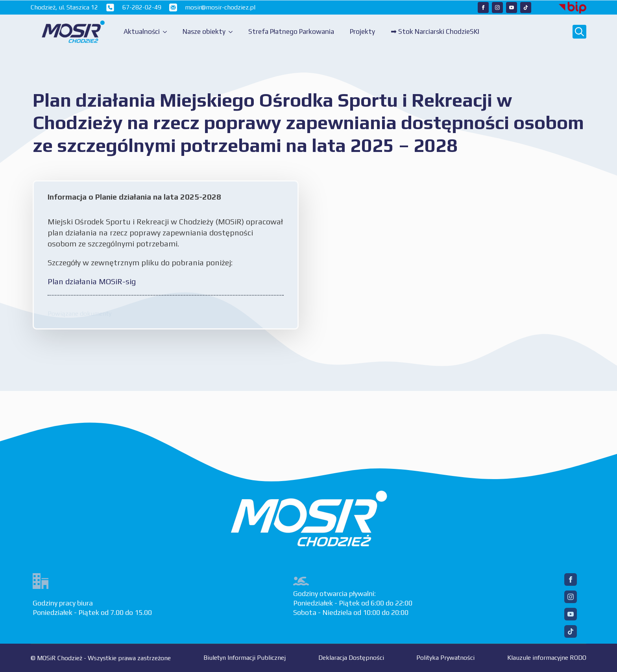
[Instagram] (571, 597)
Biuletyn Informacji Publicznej (245, 658)
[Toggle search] (579, 32)
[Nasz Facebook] (483, 7)
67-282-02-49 (142, 7)
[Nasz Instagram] (497, 7)
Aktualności (142, 31)
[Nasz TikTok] (526, 7)
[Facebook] (571, 579)
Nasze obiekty (204, 31)
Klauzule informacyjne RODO (547, 658)
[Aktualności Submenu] (167, 32)
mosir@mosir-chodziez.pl (220, 7)
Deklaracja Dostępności (351, 658)
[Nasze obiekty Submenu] (233, 32)
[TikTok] (571, 631)
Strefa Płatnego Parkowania (291, 31)
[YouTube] (571, 614)
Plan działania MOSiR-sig (92, 281)
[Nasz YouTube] (512, 7)
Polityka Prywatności (445, 658)
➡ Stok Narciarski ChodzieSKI (435, 31)
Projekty (362, 31)
